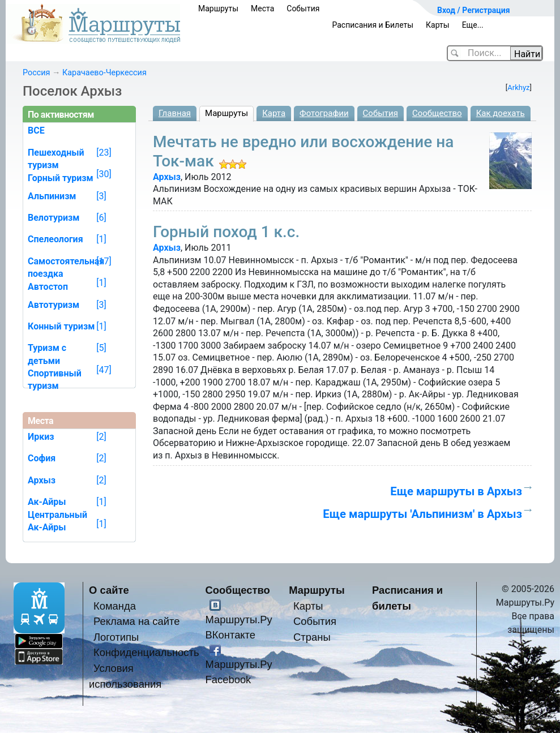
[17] (104, 261)
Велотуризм (54, 218)
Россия (36, 73)
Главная (175, 113)
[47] (104, 370)
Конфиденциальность (146, 652)
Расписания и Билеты (373, 25)
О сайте (109, 590)
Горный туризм (61, 178)
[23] (104, 153)
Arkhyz (518, 87)
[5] (101, 348)
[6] (101, 218)
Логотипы (116, 637)
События (303, 8)
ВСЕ (36, 130)
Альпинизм (52, 196)
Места (262, 8)
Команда (115, 606)
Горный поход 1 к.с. (226, 232)
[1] (101, 239)
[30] (104, 174)
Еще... (473, 25)
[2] (101, 437)
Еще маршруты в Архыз (456, 491)
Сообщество (437, 113)
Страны (312, 637)
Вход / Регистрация (474, 10)
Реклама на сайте (137, 621)
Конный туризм (61, 326)
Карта (274, 113)
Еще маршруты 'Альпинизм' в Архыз (422, 514)
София (42, 458)
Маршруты (218, 8)
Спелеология (55, 239)
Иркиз (41, 437)
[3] (101, 196)
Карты (438, 25)
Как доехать (501, 113)
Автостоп (48, 287)
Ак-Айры (47, 527)
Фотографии (324, 113)
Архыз (167, 177)
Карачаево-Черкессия (104, 73)
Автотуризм (54, 305)
